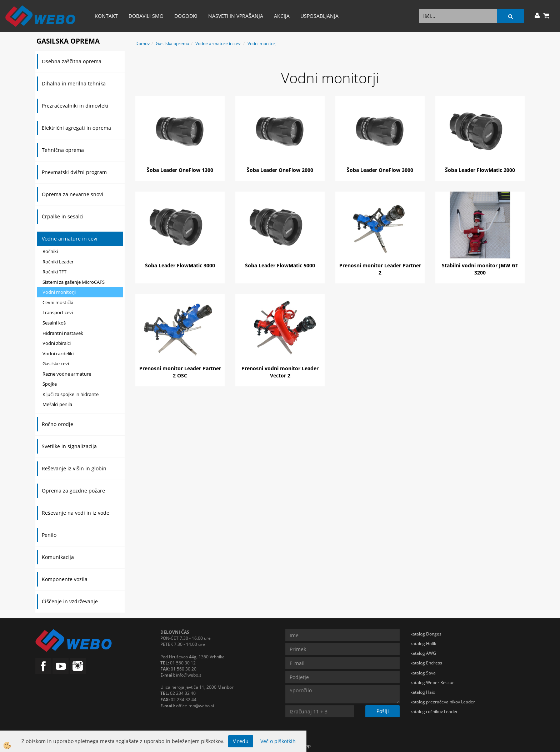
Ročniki (50, 251)
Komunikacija (58, 557)
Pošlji (383, 711)
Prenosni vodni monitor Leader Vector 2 (280, 372)
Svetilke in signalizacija (69, 446)
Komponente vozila (65, 579)
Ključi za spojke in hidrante (71, 394)
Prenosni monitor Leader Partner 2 (380, 269)
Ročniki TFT (54, 272)
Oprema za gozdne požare (73, 491)
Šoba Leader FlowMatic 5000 (280, 265)
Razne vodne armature (67, 374)
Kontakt (106, 16)
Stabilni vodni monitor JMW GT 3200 (480, 269)
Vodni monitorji (59, 292)
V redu (241, 741)
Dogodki (186, 16)
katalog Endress (426, 663)
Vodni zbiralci (57, 343)
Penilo (49, 535)
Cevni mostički (58, 302)
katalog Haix (423, 692)
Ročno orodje (57, 424)
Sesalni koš (54, 323)
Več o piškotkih (278, 741)
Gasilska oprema (172, 43)
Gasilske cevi (56, 363)
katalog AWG (423, 653)
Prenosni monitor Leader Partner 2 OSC (180, 372)
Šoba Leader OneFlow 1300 (180, 170)
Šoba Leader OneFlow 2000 (280, 170)
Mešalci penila (57, 404)
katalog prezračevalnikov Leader (443, 702)
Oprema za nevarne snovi (72, 194)
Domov (142, 43)
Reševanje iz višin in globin (74, 468)
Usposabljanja (319, 16)
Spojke (50, 384)
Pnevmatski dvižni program (74, 172)
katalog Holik (423, 644)
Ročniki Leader (58, 262)
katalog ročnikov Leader (434, 711)
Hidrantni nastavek (63, 333)
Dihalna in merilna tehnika (74, 83)
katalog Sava (423, 673)
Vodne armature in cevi (70, 239)
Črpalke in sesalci (63, 216)
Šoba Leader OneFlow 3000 (380, 170)
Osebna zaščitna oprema (72, 61)
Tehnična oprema (63, 150)
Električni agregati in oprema (76, 128)
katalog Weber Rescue (432, 682)
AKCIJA (282, 16)
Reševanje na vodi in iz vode (76, 513)
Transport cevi (58, 312)
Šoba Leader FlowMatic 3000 (180, 265)
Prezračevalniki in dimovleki (75, 106)
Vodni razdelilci (58, 353)
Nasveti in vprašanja (236, 16)
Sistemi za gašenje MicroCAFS (74, 282)
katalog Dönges (426, 634)
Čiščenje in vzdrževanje (70, 601)
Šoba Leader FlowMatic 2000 (480, 170)
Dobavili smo (146, 16)
